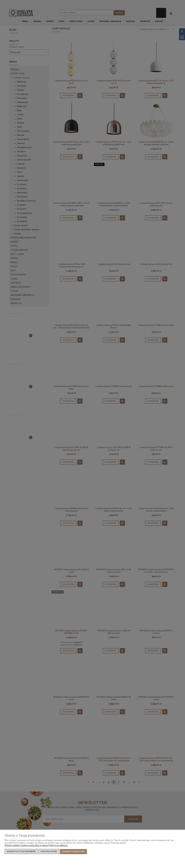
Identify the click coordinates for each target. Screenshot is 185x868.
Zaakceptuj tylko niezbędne (21, 852)
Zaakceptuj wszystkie (73, 852)
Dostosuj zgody (49, 852)
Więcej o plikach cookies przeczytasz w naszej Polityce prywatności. (36, 846)
